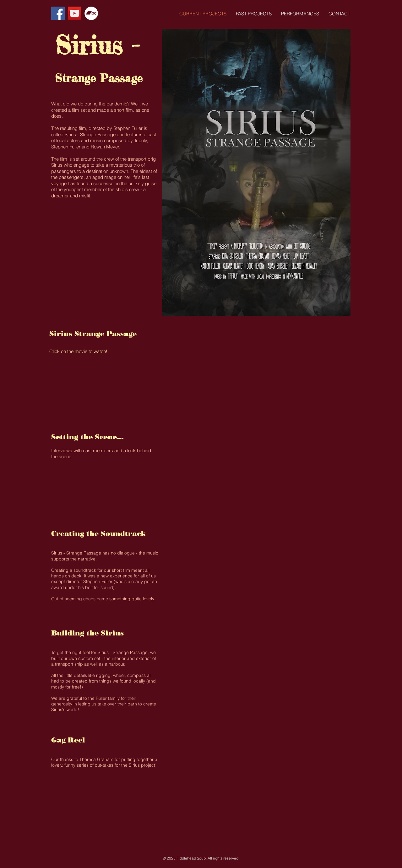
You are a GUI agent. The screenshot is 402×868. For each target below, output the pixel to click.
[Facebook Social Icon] (58, 13)
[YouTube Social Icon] (75, 13)
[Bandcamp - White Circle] (91, 13)
